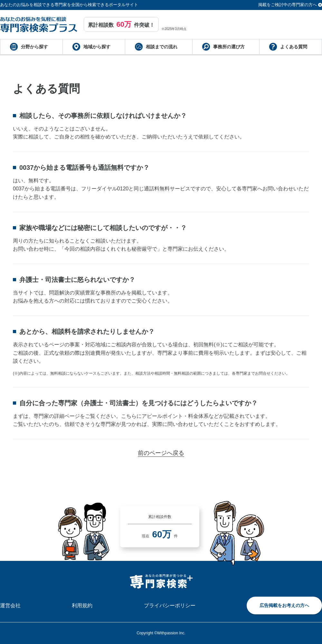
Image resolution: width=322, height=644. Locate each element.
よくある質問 (294, 47)
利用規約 (82, 606)
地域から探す (97, 47)
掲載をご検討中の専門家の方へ (288, 5)
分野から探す (34, 47)
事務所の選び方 (229, 47)
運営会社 (10, 606)
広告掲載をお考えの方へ (284, 605)
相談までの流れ (162, 47)
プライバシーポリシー (170, 606)
